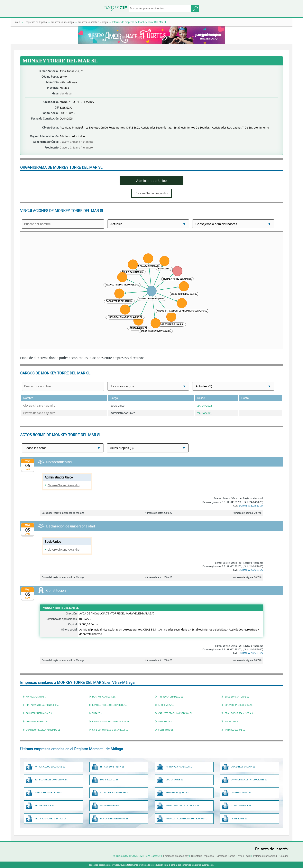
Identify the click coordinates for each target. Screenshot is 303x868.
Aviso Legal (244, 856)
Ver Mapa (66, 93)
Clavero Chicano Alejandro (76, 142)
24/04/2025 (205, 405)
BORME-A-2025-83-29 (251, 506)
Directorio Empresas (202, 856)
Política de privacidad (265, 856)
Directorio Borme (226, 856)
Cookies (284, 856)
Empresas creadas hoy (176, 856)
